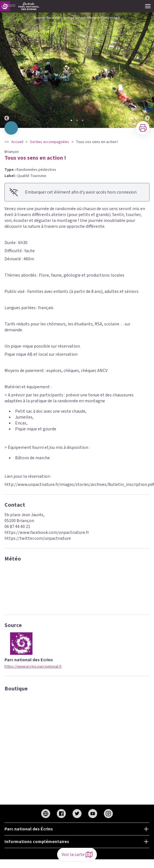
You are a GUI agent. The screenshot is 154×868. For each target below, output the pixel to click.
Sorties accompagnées (50, 142)
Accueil (17, 142)
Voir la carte (77, 855)
